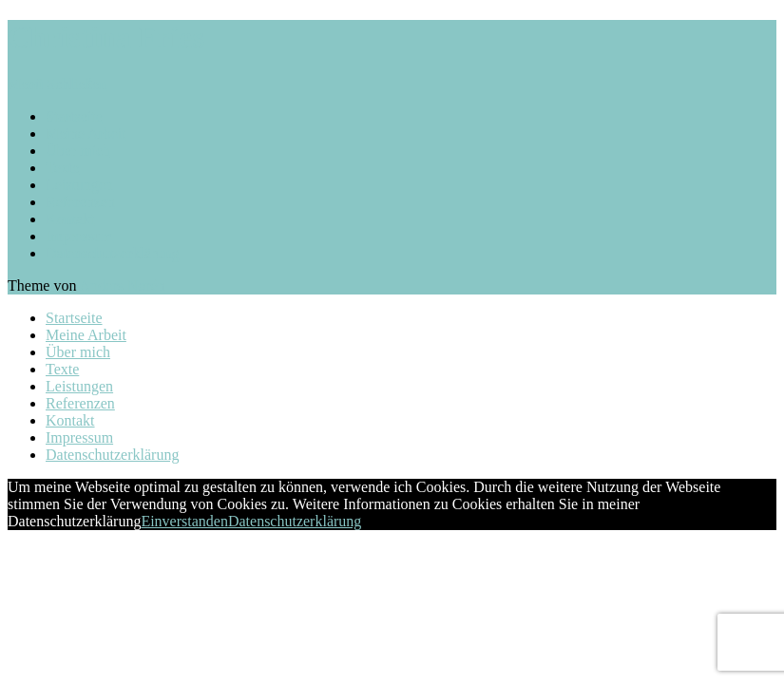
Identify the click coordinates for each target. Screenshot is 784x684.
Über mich (78, 151)
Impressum (79, 236)
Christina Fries (106, 37)
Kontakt (70, 219)
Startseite (74, 116)
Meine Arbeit (86, 133)
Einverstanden (184, 521)
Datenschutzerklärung (112, 253)
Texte (62, 168)
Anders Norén (123, 285)
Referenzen (80, 202)
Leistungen (79, 185)
